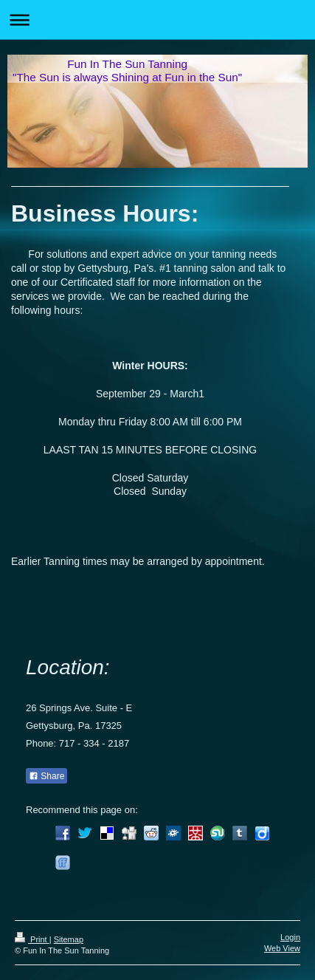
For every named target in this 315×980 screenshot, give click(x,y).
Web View (282, 948)
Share (46, 776)
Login (290, 937)
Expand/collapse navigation (157, 20)
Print (32, 939)
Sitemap (69, 939)
